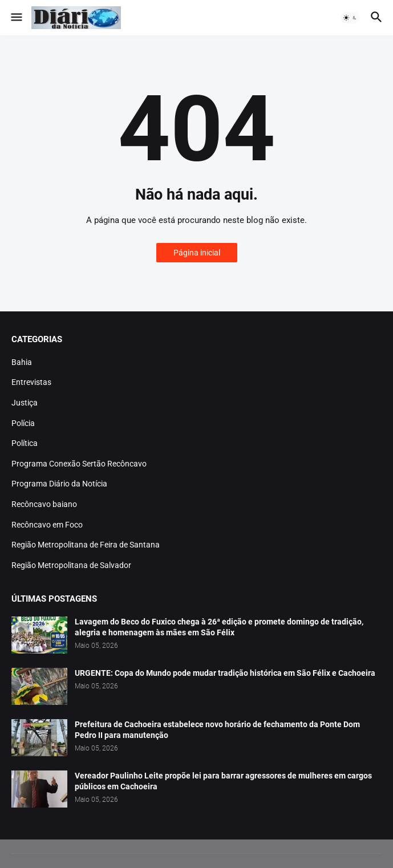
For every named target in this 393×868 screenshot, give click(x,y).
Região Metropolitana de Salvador (71, 565)
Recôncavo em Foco (47, 525)
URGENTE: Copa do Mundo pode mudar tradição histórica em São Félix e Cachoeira (225, 673)
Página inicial (197, 253)
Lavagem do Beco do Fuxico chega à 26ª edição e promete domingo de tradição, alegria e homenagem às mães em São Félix (219, 627)
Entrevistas (31, 382)
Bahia (22, 362)
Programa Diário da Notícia (59, 484)
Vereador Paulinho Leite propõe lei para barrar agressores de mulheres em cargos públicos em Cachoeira (223, 781)
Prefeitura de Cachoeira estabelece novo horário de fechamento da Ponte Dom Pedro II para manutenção (217, 730)
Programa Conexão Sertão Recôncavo (79, 464)
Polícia (23, 423)
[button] (16, 18)
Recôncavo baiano (44, 504)
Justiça (25, 403)
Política (25, 443)
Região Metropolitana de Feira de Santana (86, 545)
